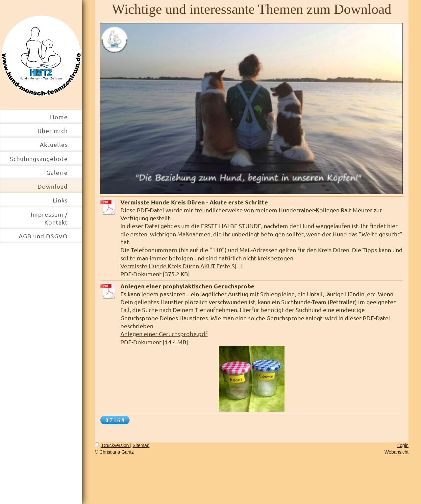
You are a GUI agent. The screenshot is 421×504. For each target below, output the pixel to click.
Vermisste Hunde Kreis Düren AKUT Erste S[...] (182, 266)
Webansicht (396, 452)
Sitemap (141, 445)
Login (403, 445)
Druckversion (112, 445)
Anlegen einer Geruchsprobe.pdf (164, 334)
